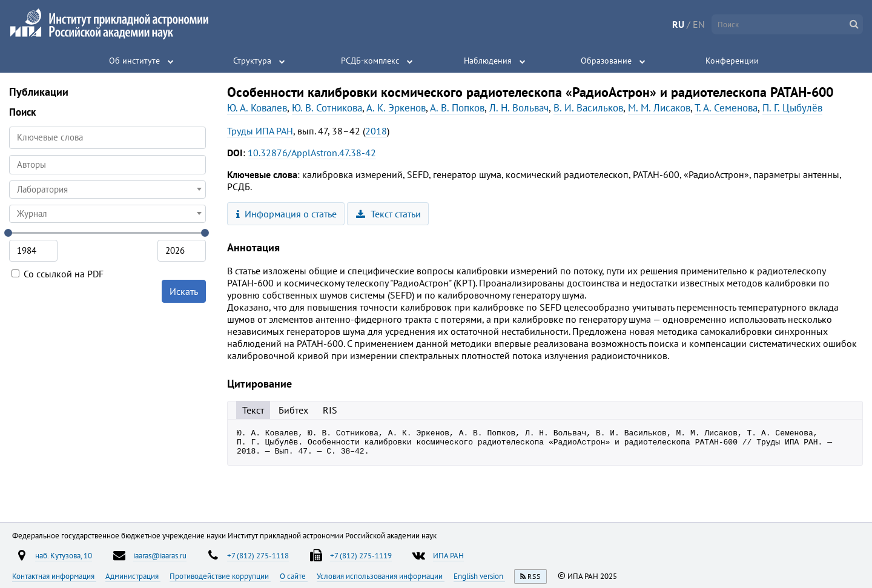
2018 (376, 131)
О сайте (294, 576)
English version (479, 576)
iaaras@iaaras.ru (160, 555)
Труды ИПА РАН (260, 131)
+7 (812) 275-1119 (361, 555)
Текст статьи (388, 214)
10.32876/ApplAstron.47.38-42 (312, 153)
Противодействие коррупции (220, 576)
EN (699, 24)
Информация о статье (287, 214)
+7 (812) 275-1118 (258, 555)
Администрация (133, 576)
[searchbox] (107, 164)
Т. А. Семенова (726, 108)
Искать (184, 291)
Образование (606, 61)
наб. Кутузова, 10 (64, 555)
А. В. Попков (457, 108)
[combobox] (107, 165)
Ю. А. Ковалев (257, 108)
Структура (252, 61)
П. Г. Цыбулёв (792, 108)
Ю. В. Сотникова (327, 108)
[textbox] (107, 190)
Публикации (39, 92)
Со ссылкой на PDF (58, 274)
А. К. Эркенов (396, 108)
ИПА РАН (448, 555)
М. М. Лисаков (659, 108)
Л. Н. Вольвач (519, 108)
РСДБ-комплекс (370, 61)
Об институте (134, 61)
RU (678, 24)
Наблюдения (488, 61)
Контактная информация (54, 576)
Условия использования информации (381, 576)
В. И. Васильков (588, 108)
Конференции (732, 61)
